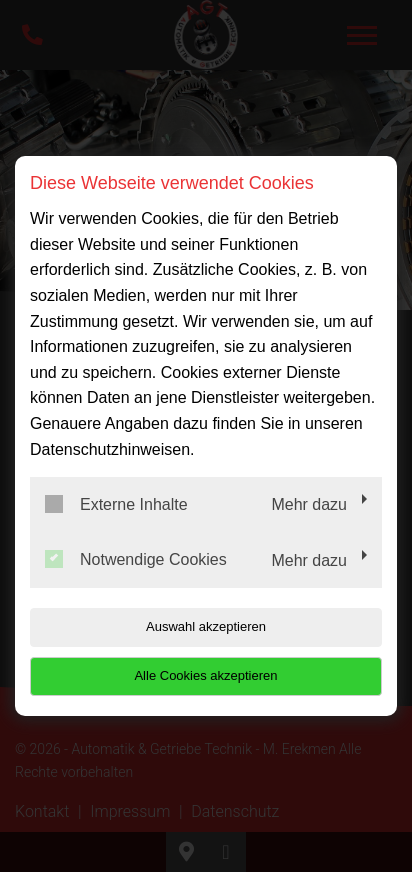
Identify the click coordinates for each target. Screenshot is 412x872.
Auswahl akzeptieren (206, 626)
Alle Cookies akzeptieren (205, 675)
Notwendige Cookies (136, 559)
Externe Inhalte (116, 504)
